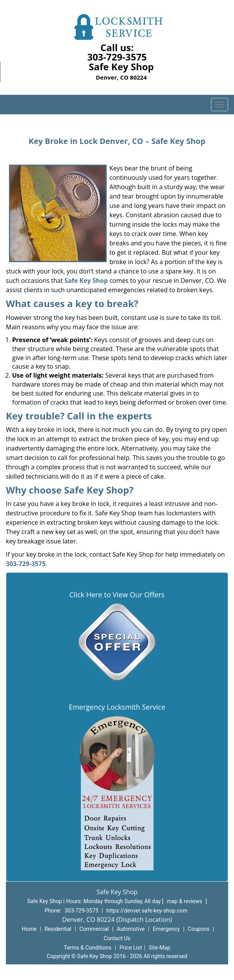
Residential (58, 929)
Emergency (166, 929)
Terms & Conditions (88, 948)
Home (29, 929)
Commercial (94, 929)
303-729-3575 (117, 57)
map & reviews (185, 901)
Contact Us (117, 938)
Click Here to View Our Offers (117, 595)
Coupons (199, 929)
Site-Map (160, 948)
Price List (131, 948)
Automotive (131, 929)
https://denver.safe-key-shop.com (147, 911)
